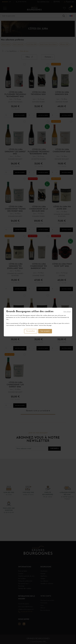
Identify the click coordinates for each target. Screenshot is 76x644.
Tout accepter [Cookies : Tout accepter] (45, 331)
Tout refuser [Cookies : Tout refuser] (67, 312)
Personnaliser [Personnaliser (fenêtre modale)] (31, 331)
